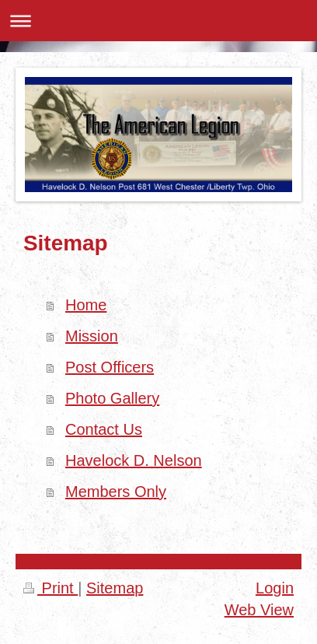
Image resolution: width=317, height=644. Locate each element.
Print (51, 588)
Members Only (116, 492)
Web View (259, 610)
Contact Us (104, 429)
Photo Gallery (112, 398)
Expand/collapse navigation (158, 21)
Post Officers (110, 367)
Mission (92, 336)
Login (275, 588)
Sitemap (115, 588)
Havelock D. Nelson (134, 460)
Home (86, 305)
